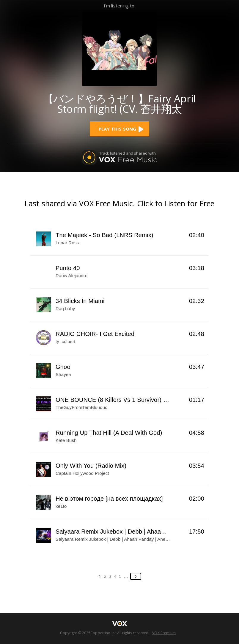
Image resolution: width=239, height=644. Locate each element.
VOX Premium (164, 633)
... (126, 576)
